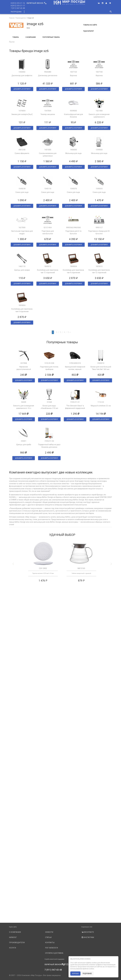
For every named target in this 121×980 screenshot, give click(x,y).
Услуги (79, 12)
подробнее (87, 974)
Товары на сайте (90, 25)
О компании (51, 12)
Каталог (28, 12)
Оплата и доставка (54, 953)
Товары (16, 37)
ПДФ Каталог (89, 31)
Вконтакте (87, 932)
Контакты (50, 943)
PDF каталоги (52, 948)
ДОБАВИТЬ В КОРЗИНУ (22, 89)
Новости (89, 12)
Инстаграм (88, 937)
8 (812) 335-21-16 (18, 3)
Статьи (48, 937)
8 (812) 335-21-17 (18, 6)
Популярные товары (51, 37)
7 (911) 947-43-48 (18, 8)
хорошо (75, 974)
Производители (66, 12)
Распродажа (16, 12)
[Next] (70, 332)
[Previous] (51, 332)
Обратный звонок (36, 3)
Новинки (38, 12)
